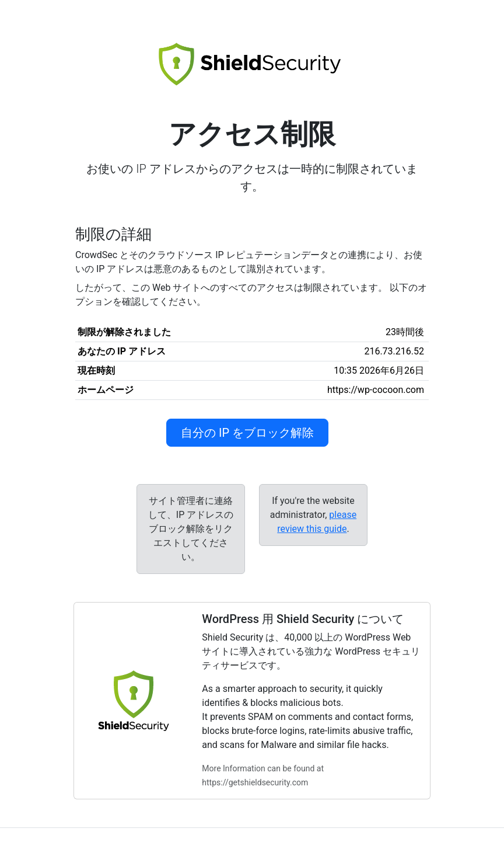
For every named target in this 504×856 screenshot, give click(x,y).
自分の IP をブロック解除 (247, 433)
